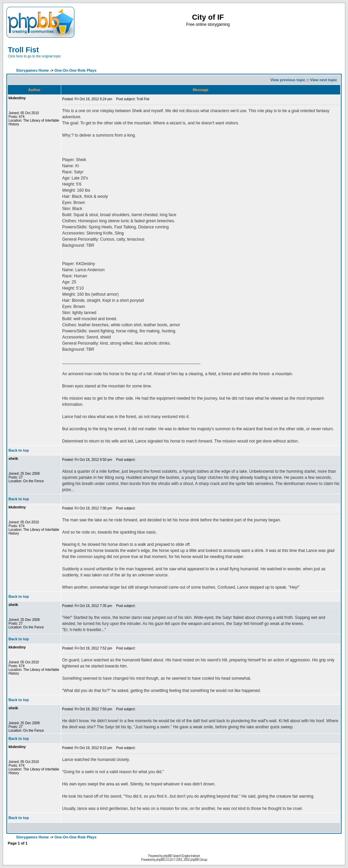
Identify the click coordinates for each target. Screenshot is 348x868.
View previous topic (288, 80)
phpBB (160, 860)
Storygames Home (32, 70)
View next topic (324, 80)
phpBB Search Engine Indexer (182, 856)
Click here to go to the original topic (34, 56)
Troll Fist (23, 50)
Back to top (19, 450)
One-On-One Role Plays (75, 70)
